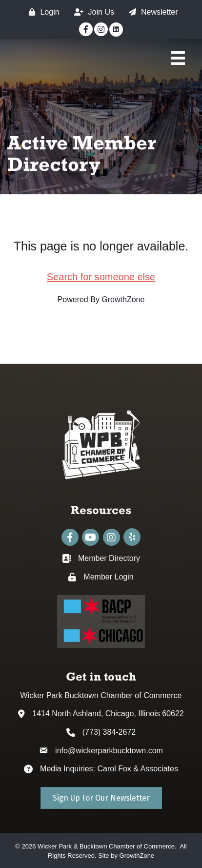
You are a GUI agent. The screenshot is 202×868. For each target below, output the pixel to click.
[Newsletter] (151, 12)
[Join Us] (92, 12)
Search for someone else (101, 277)
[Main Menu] (178, 58)
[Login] (41, 12)
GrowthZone (123, 300)
